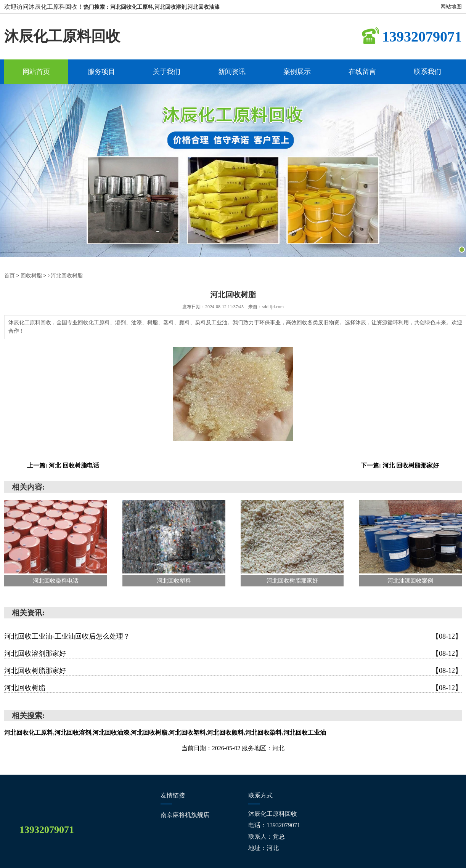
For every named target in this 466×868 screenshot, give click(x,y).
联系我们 (427, 72)
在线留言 (362, 72)
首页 (10, 276)
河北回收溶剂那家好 (233, 653)
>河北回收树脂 (65, 276)
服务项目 (101, 72)
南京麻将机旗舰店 (185, 815)
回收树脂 (31, 276)
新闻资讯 (232, 72)
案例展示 (297, 72)
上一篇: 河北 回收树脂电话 (63, 465)
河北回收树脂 (233, 688)
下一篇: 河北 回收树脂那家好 (400, 465)
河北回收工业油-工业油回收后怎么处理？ (233, 636)
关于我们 (167, 72)
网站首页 (36, 72)
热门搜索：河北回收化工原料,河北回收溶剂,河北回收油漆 (152, 7)
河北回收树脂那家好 (233, 671)
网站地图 (451, 7)
